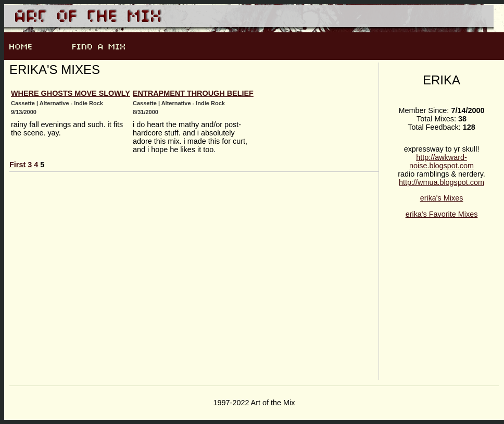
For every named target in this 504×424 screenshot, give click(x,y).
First (17, 165)
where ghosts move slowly (71, 93)
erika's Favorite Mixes (442, 214)
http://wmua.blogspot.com (442, 182)
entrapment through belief (193, 93)
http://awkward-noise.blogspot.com (442, 161)
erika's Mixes (442, 198)
